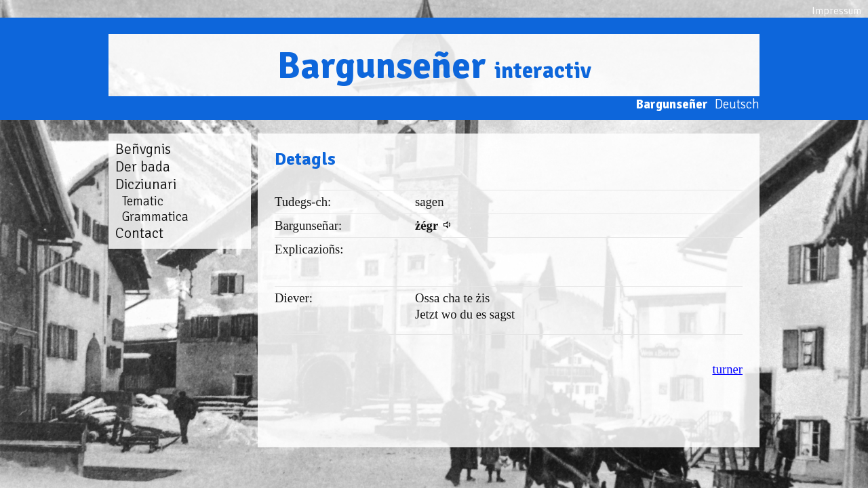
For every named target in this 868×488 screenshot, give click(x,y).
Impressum (836, 11)
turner (727, 369)
